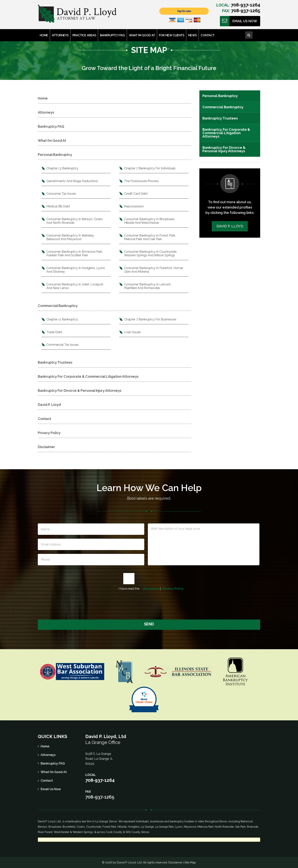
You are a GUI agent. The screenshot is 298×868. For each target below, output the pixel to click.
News (192, 35)
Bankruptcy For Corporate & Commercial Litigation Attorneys (88, 376)
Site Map (190, 862)
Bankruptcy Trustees (55, 362)
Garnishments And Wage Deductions (72, 181)
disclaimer (151, 589)
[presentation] (149, 604)
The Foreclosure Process (141, 181)
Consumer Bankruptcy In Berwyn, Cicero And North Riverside (74, 221)
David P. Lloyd (49, 405)
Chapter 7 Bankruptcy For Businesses (150, 319)
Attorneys (60, 35)
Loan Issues (132, 332)
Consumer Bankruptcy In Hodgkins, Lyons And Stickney (76, 270)
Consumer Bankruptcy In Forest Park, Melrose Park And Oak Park (150, 237)
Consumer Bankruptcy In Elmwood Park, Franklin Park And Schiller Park (75, 253)
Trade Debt (54, 332)
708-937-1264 (245, 5)
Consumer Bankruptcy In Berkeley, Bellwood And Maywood (70, 237)
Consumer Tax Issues (61, 194)
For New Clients (172, 35)
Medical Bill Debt (58, 206)
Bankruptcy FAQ (112, 35)
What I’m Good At (142, 35)
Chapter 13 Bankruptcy (62, 168)
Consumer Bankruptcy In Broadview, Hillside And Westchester (149, 221)
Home (44, 35)
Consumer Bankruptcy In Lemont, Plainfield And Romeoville (148, 286)
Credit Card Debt (136, 194)
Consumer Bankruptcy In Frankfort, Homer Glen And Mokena (154, 270)
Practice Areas (84, 35)
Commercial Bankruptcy (58, 306)
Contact (208, 35)
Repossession (134, 206)
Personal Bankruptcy (55, 155)
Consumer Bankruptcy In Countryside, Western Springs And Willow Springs (151, 253)
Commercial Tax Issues (63, 345)
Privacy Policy (49, 433)
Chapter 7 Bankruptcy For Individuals (150, 168)
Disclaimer (46, 447)
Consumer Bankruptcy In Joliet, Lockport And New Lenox (75, 286)
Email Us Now (245, 21)
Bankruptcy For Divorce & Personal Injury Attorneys (80, 391)
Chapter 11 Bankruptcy (62, 319)
